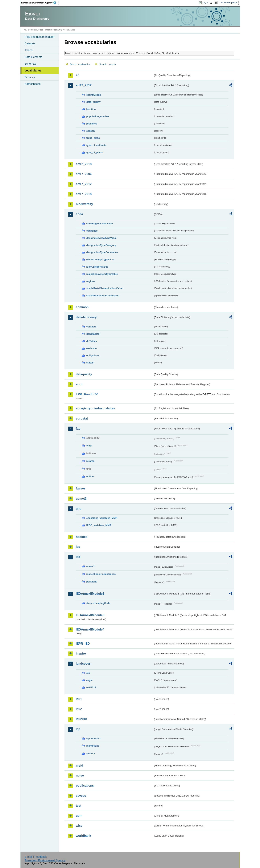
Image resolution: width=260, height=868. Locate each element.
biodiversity (85, 204)
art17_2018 (84, 194)
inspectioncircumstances (101, 574)
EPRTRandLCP (87, 394)
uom (79, 816)
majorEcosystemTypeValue (102, 274)
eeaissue (92, 348)
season (91, 131)
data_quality (94, 102)
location (91, 109)
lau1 (79, 699)
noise (80, 775)
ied (78, 557)
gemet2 (81, 499)
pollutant (92, 582)
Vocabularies (33, 71)
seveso (81, 796)
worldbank (84, 836)
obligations (93, 355)
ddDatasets (93, 334)
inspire (81, 653)
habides (82, 537)
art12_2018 (84, 164)
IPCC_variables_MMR (99, 525)
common (82, 307)
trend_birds (93, 138)
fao (78, 429)
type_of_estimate (96, 145)
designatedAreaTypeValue (101, 238)
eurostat (82, 418)
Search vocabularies (80, 64)
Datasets (30, 43)
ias (78, 547)
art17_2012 (84, 184)
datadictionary (86, 317)
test (79, 806)
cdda (79, 214)
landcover (83, 664)
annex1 (91, 566)
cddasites (92, 231)
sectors (91, 753)
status (90, 363)
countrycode (94, 95)
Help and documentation (39, 37)
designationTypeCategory (101, 245)
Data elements (33, 57)
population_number (98, 116)
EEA (40, 3)
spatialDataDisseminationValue (104, 288)
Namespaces (33, 84)
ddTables (92, 341)
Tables (29, 50)
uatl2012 (91, 687)
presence (92, 124)
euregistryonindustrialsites (95, 408)
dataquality (84, 374)
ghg (79, 508)
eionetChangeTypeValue (100, 260)
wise (79, 826)
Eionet (40, 30)
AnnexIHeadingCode (98, 603)
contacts (91, 327)
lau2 (79, 709)
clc (88, 673)
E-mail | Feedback (36, 857)
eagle (90, 680)
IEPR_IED (83, 644)
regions (91, 281)
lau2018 (82, 719)
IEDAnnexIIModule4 (90, 629)
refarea (91, 461)
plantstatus (93, 746)
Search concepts (108, 64)
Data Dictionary (53, 30)
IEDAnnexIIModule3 (90, 615)
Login (205, 2)
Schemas (30, 64)
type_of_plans (95, 152)
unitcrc (91, 476)
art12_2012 (84, 85)
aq (78, 75)
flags (89, 446)
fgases (81, 488)
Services (30, 77)
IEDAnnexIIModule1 (90, 594)
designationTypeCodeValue (102, 252)
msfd (80, 766)
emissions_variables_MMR (102, 518)
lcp (78, 729)
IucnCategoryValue (97, 267)
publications (85, 786)
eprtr (79, 384)
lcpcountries (94, 738)
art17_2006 (84, 174)
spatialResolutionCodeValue (103, 296)
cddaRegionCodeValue (100, 223)
